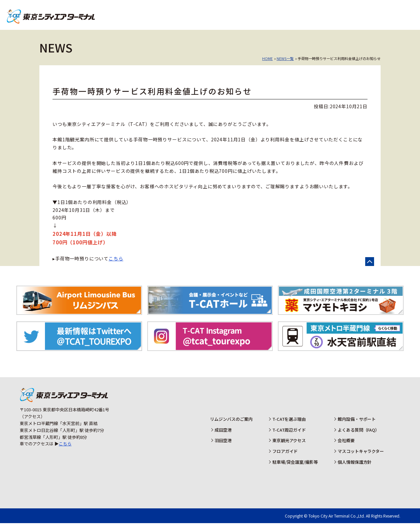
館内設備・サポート (357, 427)
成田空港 (348, 13)
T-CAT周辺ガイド (289, 438)
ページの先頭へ (370, 269)
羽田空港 (388, 13)
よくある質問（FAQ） (359, 438)
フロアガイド (285, 459)
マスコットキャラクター (361, 459)
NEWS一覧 (285, 66)
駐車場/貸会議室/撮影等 (295, 470)
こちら (116, 266)
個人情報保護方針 (355, 470)
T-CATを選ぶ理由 (289, 427)
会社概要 (346, 448)
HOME (267, 66)
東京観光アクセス (289, 448)
